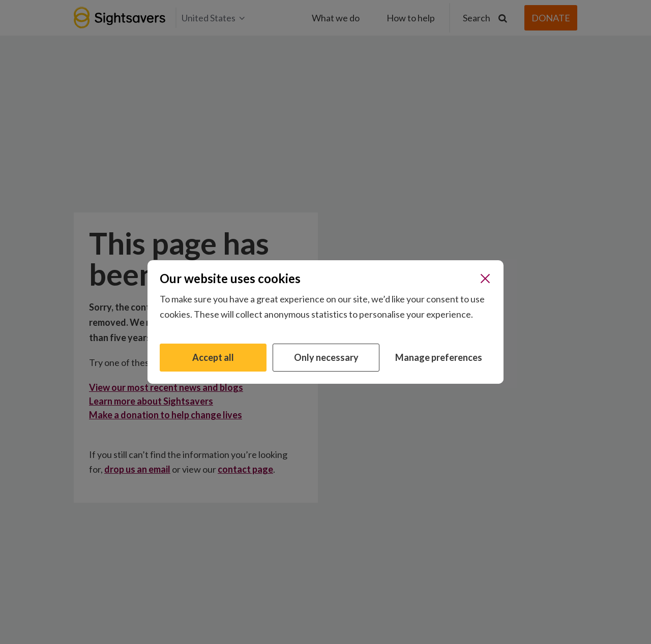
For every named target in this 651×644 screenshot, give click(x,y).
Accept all (213, 357)
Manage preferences (439, 357)
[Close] (485, 279)
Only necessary (326, 357)
